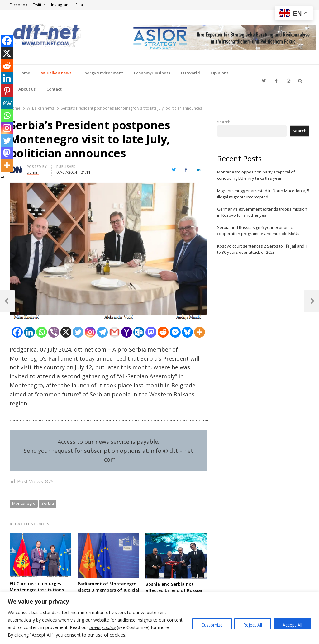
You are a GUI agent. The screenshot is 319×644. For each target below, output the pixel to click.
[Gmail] (114, 332)
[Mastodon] (151, 332)
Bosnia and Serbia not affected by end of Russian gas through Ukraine (175, 590)
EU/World (190, 73)
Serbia (48, 503)
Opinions (220, 73)
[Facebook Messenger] (175, 332)
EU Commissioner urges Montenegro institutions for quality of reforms (37, 590)
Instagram (60, 5)
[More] (200, 332)
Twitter (39, 5)
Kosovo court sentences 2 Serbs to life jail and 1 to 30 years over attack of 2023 (262, 249)
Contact (54, 89)
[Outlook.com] (139, 332)
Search (224, 122)
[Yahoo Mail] (127, 332)
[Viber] (54, 332)
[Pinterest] (7, 91)
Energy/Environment (103, 73)
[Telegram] (102, 332)
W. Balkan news (56, 73)
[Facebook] (17, 332)
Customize (212, 625)
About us (27, 89)
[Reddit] (163, 332)
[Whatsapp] (42, 332)
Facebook (18, 5)
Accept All (292, 625)
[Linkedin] (29, 332)
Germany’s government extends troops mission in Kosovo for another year (262, 212)
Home (24, 73)
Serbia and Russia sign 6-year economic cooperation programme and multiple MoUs (258, 230)
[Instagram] (90, 332)
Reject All (253, 625)
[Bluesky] (187, 332)
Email (80, 5)
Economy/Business (152, 73)
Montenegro (24, 503)
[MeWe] (7, 103)
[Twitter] (78, 332)
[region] (159, 618)
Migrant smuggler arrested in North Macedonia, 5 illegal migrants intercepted (263, 194)
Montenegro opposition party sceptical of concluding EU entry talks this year (256, 175)
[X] (66, 332)
